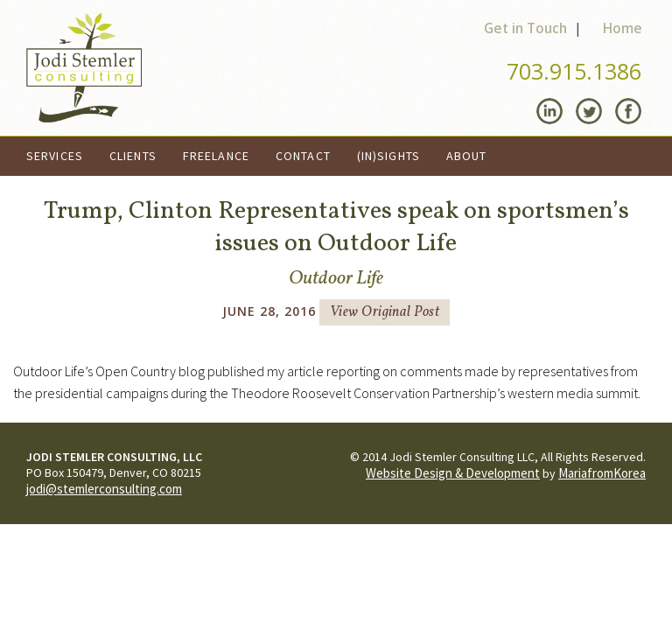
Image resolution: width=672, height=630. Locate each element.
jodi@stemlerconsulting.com (104, 489)
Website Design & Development (453, 473)
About (467, 156)
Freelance (216, 156)
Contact (303, 156)
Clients (133, 156)
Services (55, 156)
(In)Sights (388, 156)
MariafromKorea (602, 473)
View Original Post (385, 312)
